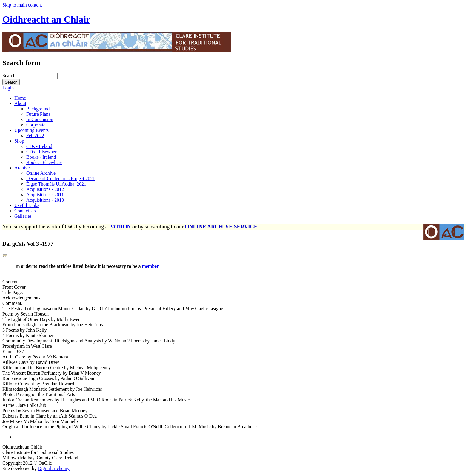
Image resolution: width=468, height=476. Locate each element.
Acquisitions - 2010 (45, 200)
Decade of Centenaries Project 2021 (61, 178)
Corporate (36, 125)
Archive (22, 168)
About (20, 103)
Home (20, 98)
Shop (19, 141)
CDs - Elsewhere (42, 152)
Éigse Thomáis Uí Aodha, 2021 (56, 184)
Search (10, 76)
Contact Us (25, 211)
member (150, 266)
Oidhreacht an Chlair (46, 19)
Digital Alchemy (54, 468)
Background (38, 109)
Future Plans (38, 114)
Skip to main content (22, 5)
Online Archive (41, 173)
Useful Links (27, 205)
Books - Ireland (41, 157)
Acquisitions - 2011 (45, 195)
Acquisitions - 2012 (45, 189)
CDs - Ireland (39, 146)
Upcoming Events (31, 130)
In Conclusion (40, 119)
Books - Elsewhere (44, 162)
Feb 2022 (35, 136)
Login (8, 88)
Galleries (23, 216)
